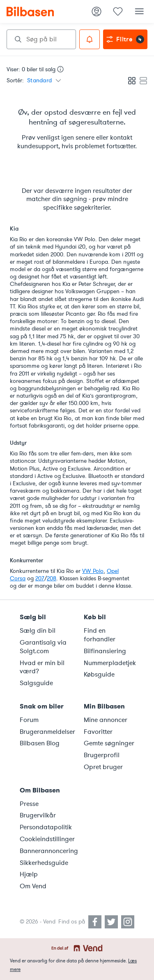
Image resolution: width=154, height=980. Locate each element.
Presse (29, 804)
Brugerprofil (102, 755)
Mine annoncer (106, 720)
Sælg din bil (38, 631)
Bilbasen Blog (40, 743)
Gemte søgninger (109, 743)
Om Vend (33, 886)
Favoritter (98, 732)
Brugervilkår (38, 815)
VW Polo (93, 571)
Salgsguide (36, 683)
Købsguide (99, 674)
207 (40, 578)
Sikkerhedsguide (44, 863)
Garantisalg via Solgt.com (43, 647)
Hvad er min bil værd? (42, 667)
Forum (29, 720)
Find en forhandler (100, 635)
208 (52, 578)
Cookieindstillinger (47, 839)
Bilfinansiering (105, 651)
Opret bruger (103, 767)
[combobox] (41, 39)
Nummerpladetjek (110, 663)
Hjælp (29, 874)
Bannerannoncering (47, 851)
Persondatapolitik (46, 827)
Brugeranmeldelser (47, 732)
